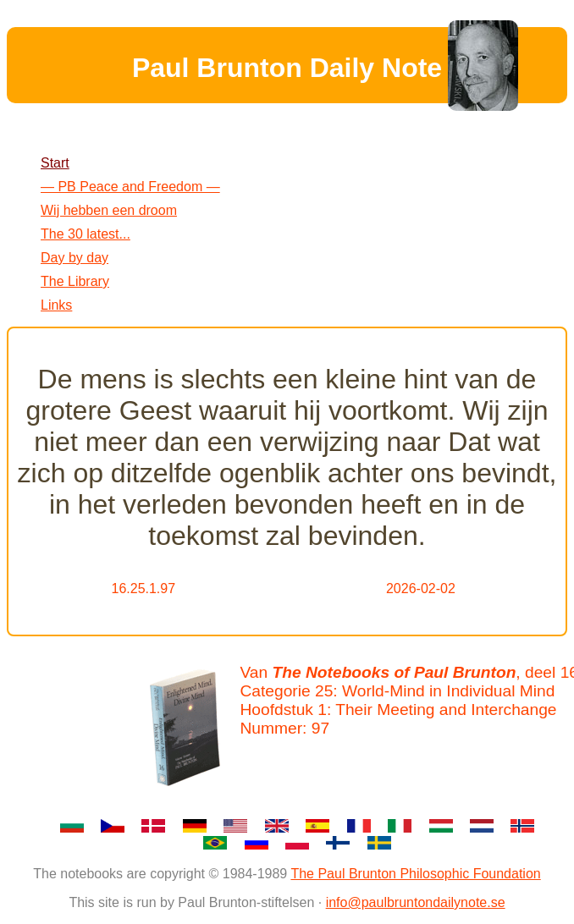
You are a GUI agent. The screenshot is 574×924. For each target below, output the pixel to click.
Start (55, 163)
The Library (75, 281)
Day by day (75, 258)
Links (56, 305)
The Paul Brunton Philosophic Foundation (415, 874)
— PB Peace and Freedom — (130, 187)
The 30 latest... (86, 234)
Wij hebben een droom (109, 210)
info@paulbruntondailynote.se (416, 902)
